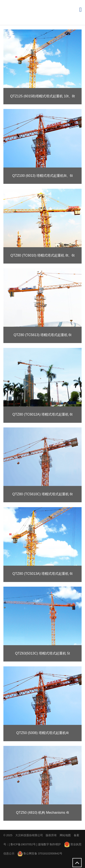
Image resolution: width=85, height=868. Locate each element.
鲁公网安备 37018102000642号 (40, 853)
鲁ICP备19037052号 (23, 844)
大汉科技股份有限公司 (29, 835)
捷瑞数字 (44, 844)
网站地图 (65, 835)
